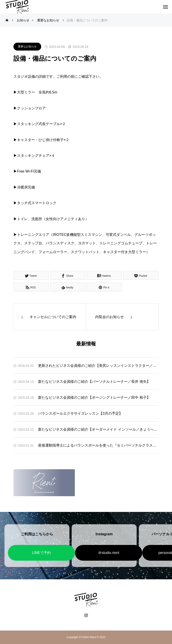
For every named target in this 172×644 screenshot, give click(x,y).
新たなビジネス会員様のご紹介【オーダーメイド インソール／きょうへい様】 (98, 429)
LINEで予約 (41, 553)
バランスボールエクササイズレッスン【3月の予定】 (80, 413)
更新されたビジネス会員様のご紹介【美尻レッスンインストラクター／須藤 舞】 (98, 366)
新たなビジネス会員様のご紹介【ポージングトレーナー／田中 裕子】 (94, 397)
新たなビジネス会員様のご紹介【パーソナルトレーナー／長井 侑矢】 (94, 382)
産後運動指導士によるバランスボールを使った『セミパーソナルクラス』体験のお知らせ (98, 445)
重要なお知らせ (27, 46)
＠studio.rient (109, 553)
